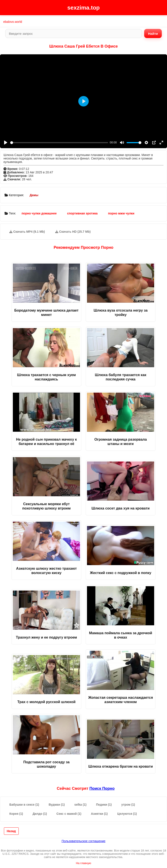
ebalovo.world (13, 22)
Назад (11, 831)
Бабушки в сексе (24, 805)
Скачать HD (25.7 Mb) (73, 232)
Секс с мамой (69, 814)
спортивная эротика (82, 213)
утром (128, 805)
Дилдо (40, 814)
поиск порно (102, 788)
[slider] (59, 143)
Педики (104, 805)
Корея (16, 814)
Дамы (34, 195)
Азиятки (99, 814)
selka (80, 805)
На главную (83, 863)
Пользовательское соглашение (83, 841)
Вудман (57, 805)
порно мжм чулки (121, 213)
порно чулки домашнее (39, 213)
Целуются (127, 814)
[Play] (6, 143)
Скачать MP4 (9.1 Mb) (27, 232)
